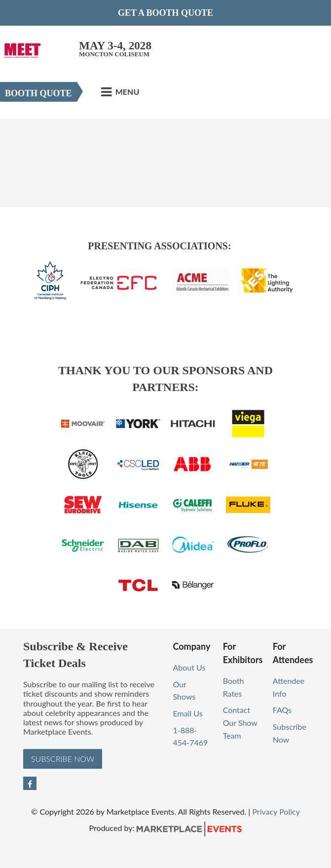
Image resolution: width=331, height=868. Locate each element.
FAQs (282, 710)
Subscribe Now (63, 759)
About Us (189, 667)
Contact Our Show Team (240, 722)
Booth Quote (38, 93)
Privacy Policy (276, 811)
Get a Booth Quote (165, 13)
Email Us (188, 713)
